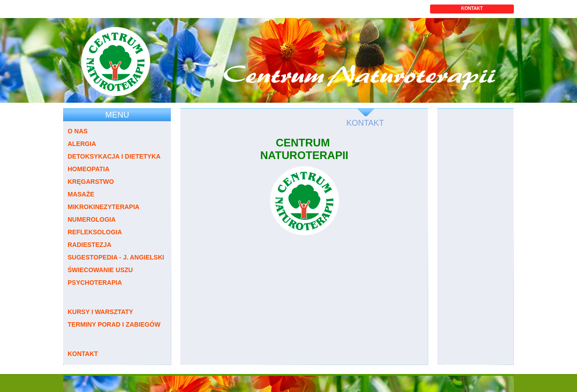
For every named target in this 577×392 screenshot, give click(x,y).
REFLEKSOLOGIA (95, 232)
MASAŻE (81, 194)
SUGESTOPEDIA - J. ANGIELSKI (116, 257)
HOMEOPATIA (89, 169)
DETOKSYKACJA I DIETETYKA (114, 156)
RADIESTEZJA (89, 245)
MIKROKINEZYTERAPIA (103, 207)
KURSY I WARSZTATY (100, 312)
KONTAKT (472, 8)
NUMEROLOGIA (92, 219)
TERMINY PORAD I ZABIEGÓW (114, 324)
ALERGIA (82, 144)
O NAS (78, 131)
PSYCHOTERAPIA (95, 283)
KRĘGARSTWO (91, 182)
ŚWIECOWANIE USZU (100, 270)
